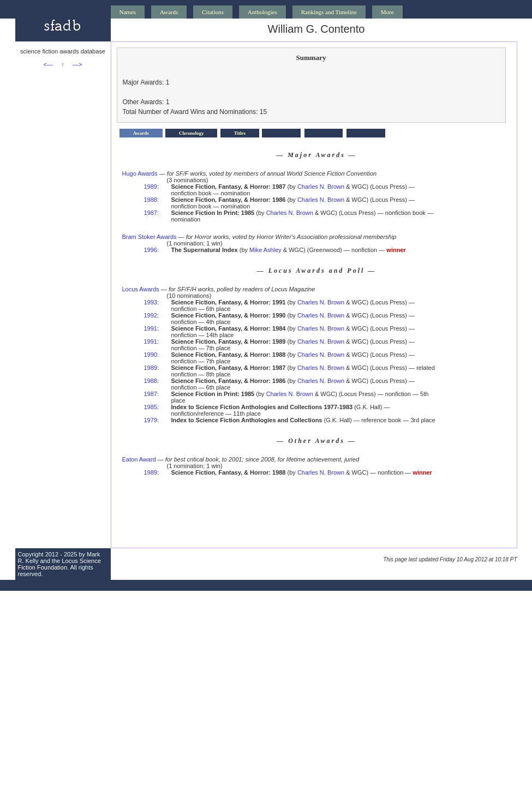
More (387, 12)
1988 (151, 200)
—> (77, 64)
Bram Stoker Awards (150, 237)
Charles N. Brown (321, 187)
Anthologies (262, 12)
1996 (151, 250)
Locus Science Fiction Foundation (59, 564)
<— (48, 64)
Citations (213, 12)
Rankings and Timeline (329, 12)
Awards (169, 12)
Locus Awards (141, 289)
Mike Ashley (265, 250)
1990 (151, 355)
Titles (240, 133)
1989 (151, 187)
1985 (151, 407)
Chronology (191, 133)
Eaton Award (139, 459)
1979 (151, 420)
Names (128, 12)
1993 (151, 302)
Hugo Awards (140, 173)
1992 (151, 315)
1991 (151, 328)
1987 (151, 213)
